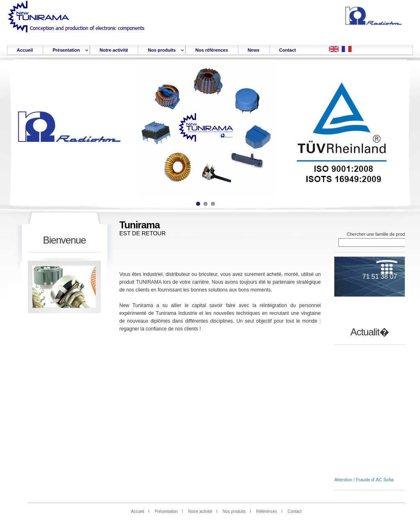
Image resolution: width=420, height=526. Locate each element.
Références (266, 511)
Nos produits (234, 511)
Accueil (137, 511)
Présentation (166, 511)
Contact (294, 511)
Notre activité (200, 511)
